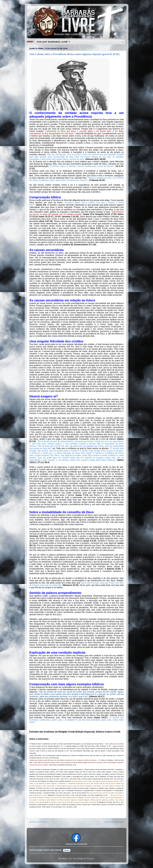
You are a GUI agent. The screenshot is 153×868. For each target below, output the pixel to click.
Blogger (90, 858)
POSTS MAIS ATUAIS (39, 822)
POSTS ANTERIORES (114, 822)
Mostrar (67, 850)
